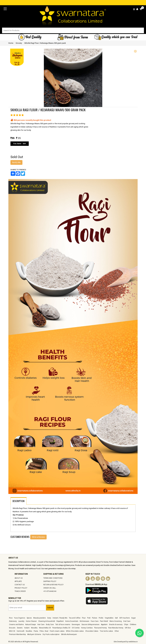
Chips (126, 625)
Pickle (101, 618)
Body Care (50, 625)
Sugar (133, 618)
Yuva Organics (20, 618)
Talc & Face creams (63, 625)
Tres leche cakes (106, 631)
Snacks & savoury (116, 625)
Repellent (60, 621)
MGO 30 (12, 631)
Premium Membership (17, 634)
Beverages (76, 625)
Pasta (36, 631)
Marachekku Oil (45, 628)
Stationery (13, 621)
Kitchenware (84, 621)
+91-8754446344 (50, 591)
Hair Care (41, 625)
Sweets (20, 628)
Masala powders (40, 618)
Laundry (21, 621)
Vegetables (109, 618)
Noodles (29, 631)
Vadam (27, 628)
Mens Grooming (116, 621)
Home (11, 43)
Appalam (104, 625)
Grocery (19, 43)
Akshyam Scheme (34, 634)
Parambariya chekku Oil (61, 628)
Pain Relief (104, 621)
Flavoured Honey (100, 628)
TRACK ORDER (20, 591)
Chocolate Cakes (92, 631)
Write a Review (38, 537)
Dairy (49, 618)
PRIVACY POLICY (21, 588)
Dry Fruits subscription (51, 634)
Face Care (95, 621)
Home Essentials (72, 621)
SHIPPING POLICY (50, 581)
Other (117, 631)
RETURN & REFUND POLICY (53, 585)
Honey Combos (87, 628)
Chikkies (133, 625)
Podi (89, 618)
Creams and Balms (16, 625)
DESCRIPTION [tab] (18, 501)
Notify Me (16, 162)
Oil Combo (76, 628)
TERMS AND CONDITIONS (53, 578)
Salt (116, 618)
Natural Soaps (31, 625)
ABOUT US (19, 578)
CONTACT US (20, 585)
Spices (29, 618)
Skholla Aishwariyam (69, 634)
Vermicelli (20, 631)
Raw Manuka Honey (116, 628)
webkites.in (133, 642)
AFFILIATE (18, 581)
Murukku (34, 628)
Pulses (95, 618)
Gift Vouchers (125, 618)
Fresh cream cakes (57, 631)
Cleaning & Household (47, 621)
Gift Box (128, 628)
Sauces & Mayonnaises (90, 625)
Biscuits (12, 628)
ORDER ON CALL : (50, 588)
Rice (11, 618)
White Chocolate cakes (75, 631)
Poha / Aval (44, 631)
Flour (84, 618)
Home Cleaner (31, 621)
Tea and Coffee (75, 618)
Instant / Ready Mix (60, 618)
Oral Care (127, 621)
